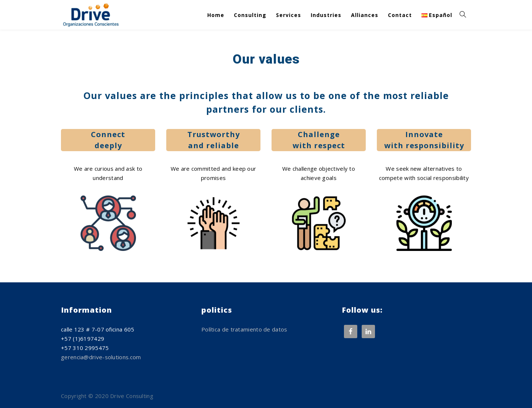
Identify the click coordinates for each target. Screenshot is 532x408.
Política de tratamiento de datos (244, 329)
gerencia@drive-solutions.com (101, 357)
